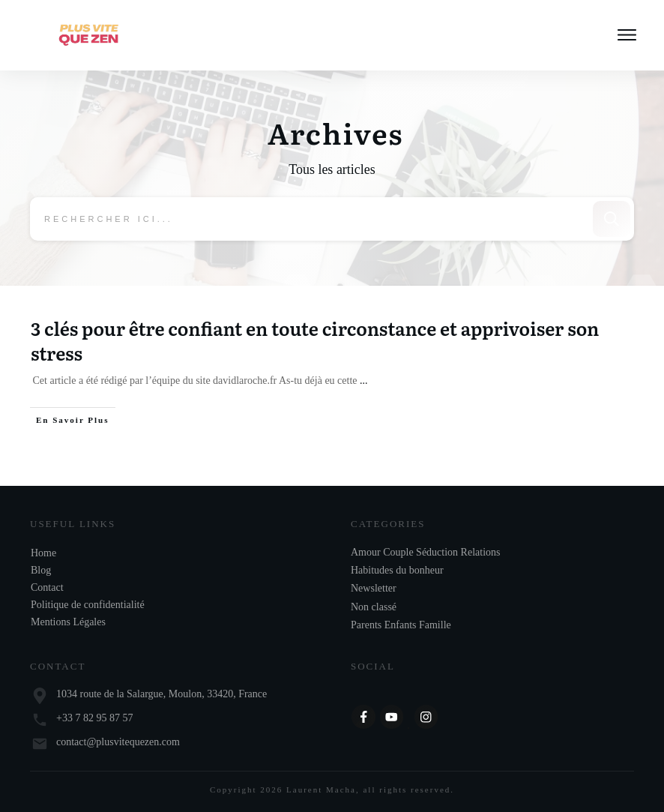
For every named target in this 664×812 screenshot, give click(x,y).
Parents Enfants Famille (401, 626)
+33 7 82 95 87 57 (94, 719)
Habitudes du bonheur (397, 570)
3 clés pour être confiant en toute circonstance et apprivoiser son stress (315, 342)
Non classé (374, 607)
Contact (47, 587)
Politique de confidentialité (88, 605)
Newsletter (374, 589)
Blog (41, 570)
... (364, 382)
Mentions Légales (68, 622)
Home (43, 553)
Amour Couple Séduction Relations (425, 552)
